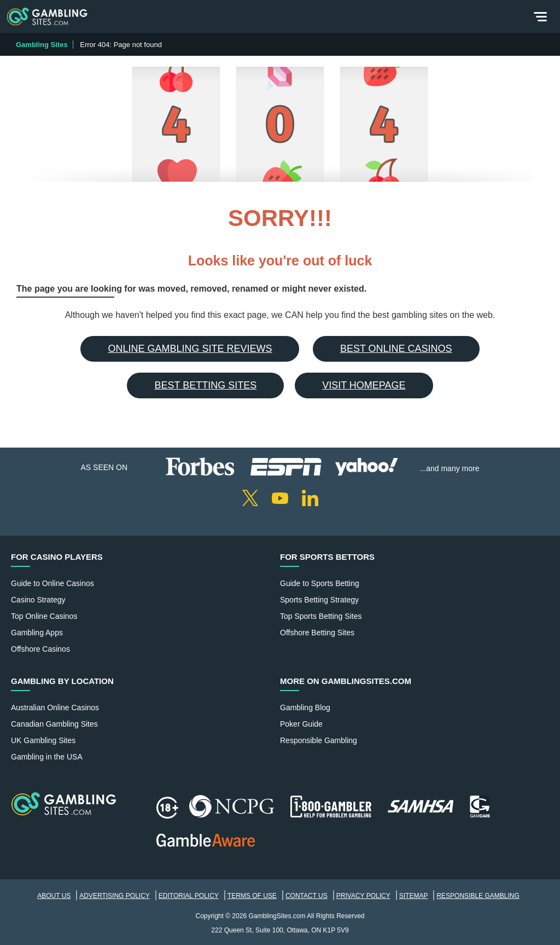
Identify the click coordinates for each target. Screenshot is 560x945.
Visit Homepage (364, 385)
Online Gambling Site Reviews (190, 349)
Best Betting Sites (205, 385)
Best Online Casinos (396, 349)
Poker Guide (301, 724)
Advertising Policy (114, 896)
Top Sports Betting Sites (321, 616)
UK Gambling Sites (43, 740)
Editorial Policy (189, 896)
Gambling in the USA (47, 757)
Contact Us (307, 896)
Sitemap (414, 896)
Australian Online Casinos (55, 708)
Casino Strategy (38, 600)
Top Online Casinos (44, 616)
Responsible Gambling (319, 740)
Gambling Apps (37, 633)
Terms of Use (252, 896)
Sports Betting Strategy (319, 600)
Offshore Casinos (40, 649)
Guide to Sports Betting (320, 583)
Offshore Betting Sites (317, 633)
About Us (54, 896)
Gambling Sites (42, 45)
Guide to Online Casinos (52, 583)
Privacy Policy (363, 896)
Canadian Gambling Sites (54, 724)
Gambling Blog (305, 708)
